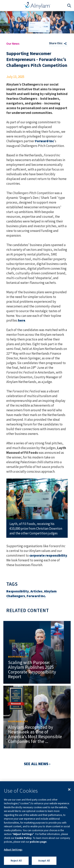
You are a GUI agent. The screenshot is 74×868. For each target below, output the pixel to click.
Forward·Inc (44, 141)
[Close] (69, 790)
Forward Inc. (36, 596)
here (22, 320)
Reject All (16, 861)
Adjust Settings (13, 850)
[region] (37, 825)
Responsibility (18, 591)
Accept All (44, 861)
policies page (38, 842)
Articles (36, 591)
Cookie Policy (23, 838)
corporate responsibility (48, 555)
